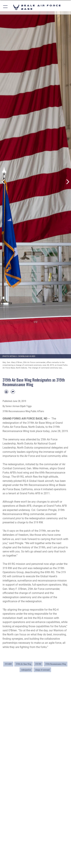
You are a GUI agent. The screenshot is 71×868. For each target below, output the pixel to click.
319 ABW (8, 664)
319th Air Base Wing (23, 664)
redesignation (26, 670)
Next (67, 182)
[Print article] (6, 392)
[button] (6, 7)
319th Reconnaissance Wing (56, 664)
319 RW (38, 664)
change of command (42, 670)
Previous (4, 182)
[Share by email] (13, 392)
